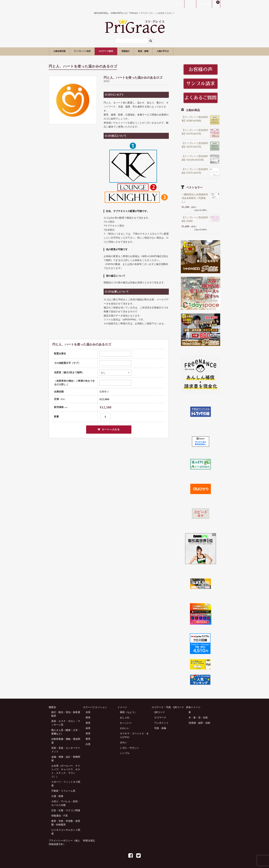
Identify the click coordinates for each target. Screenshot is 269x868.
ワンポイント (161, 722)
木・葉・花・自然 (198, 717)
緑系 (88, 728)
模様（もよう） (128, 712)
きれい (124, 742)
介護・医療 (57, 796)
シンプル (125, 753)
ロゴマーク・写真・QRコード (168, 707)
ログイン (190, 4)
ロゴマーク (160, 717)
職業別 (52, 707)
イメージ (122, 707)
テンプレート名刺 (90, 51)
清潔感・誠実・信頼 (199, 722)
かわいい (125, 728)
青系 (88, 733)
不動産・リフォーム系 (63, 790)
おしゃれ (125, 717)
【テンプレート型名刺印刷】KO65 (195, 219)
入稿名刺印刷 (62, 51)
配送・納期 (167, 51)
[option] (73, 100)
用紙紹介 (145, 51)
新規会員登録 (204, 4)
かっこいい (126, 722)
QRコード (160, 712)
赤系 (88, 712)
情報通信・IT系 (60, 815)
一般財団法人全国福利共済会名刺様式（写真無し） (195, 198)
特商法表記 (89, 840)
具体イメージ (193, 707)
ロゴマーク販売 (120, 51)
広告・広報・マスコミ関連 (66, 810)
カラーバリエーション (95, 707)
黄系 (88, 722)
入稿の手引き (191, 51)
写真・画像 (160, 728)
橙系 (88, 717)
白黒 (88, 744)
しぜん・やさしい (130, 747)
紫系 (88, 738)
